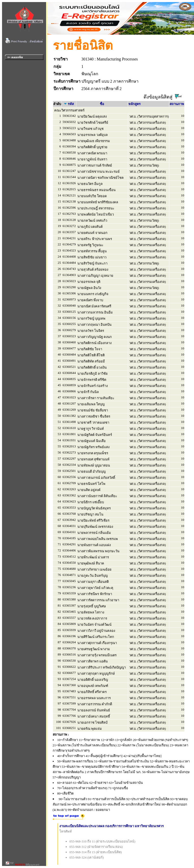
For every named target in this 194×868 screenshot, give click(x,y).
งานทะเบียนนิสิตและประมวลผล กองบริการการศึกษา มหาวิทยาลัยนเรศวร (112, 826)
